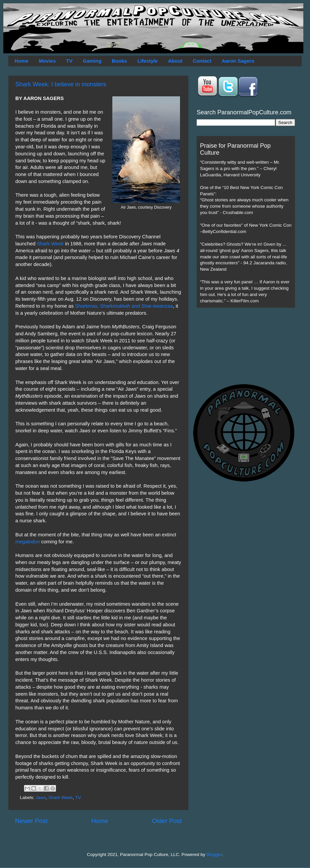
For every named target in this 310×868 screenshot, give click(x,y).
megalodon (27, 542)
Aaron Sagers (238, 61)
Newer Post (31, 821)
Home (22, 61)
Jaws (41, 797)
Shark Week (50, 244)
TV (69, 61)
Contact (202, 61)
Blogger (214, 854)
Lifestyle (147, 61)
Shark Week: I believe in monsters (61, 84)
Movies (47, 61)
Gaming (92, 61)
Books (119, 61)
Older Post (167, 821)
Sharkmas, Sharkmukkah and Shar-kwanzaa (124, 306)
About (175, 61)
